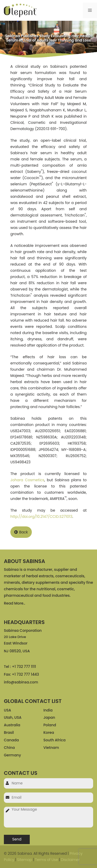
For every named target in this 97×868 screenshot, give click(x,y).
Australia (12, 725)
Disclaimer (70, 860)
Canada (11, 740)
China (9, 748)
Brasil (9, 733)
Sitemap (25, 860)
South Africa (55, 740)
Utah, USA (13, 717)
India (48, 710)
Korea (49, 733)
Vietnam (51, 748)
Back (21, 532)
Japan (49, 717)
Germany (12, 755)
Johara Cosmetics (27, 480)
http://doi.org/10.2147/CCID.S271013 (41, 517)
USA (8, 710)
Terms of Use (46, 860)
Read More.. (14, 603)
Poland (50, 725)
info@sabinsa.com (21, 682)
